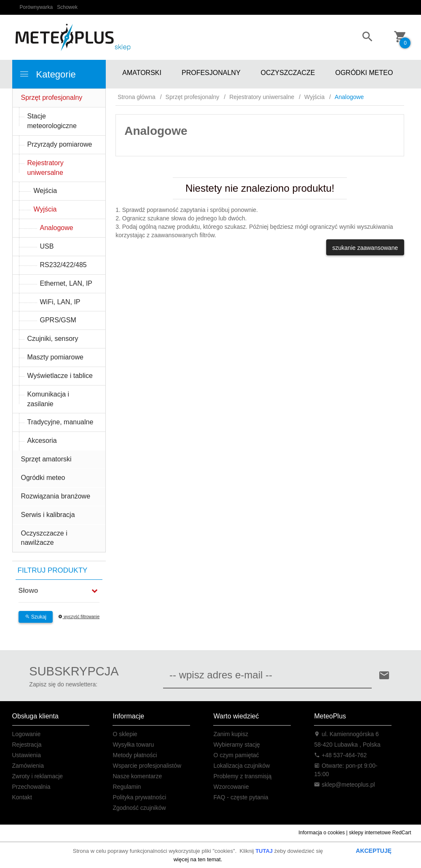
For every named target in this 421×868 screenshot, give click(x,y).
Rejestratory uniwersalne (46, 168)
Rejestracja (27, 745)
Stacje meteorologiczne (52, 121)
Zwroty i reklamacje (38, 776)
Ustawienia (27, 755)
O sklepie (125, 734)
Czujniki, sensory (53, 339)
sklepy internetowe (370, 833)
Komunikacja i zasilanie (48, 399)
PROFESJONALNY (211, 73)
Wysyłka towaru (133, 745)
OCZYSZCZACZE (288, 73)
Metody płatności (135, 755)
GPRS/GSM (58, 320)
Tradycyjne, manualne (60, 422)
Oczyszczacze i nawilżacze (44, 538)
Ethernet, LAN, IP (66, 283)
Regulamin (127, 787)
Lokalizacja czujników (241, 766)
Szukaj (36, 617)
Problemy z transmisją (242, 776)
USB (47, 246)
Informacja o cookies (322, 833)
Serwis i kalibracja (48, 515)
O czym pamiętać (236, 755)
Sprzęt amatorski (46, 459)
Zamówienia (28, 766)
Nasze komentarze (137, 776)
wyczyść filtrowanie (79, 617)
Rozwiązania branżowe (56, 496)
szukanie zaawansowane (365, 248)
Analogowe (57, 228)
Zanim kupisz (231, 734)
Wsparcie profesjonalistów (147, 766)
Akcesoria (42, 441)
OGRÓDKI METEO (364, 73)
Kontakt (22, 797)
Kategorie (47, 74)
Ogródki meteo (43, 478)
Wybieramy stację (236, 745)
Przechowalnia (31, 787)
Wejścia (46, 191)
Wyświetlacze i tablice (60, 376)
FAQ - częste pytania (241, 797)
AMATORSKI (142, 73)
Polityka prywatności (139, 797)
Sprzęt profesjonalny (52, 98)
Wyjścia (45, 209)
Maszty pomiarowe (55, 357)
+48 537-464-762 (340, 755)
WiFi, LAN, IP (60, 302)
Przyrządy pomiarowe (60, 144)
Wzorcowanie (231, 787)
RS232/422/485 (63, 265)
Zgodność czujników (139, 808)
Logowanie (27, 734)
